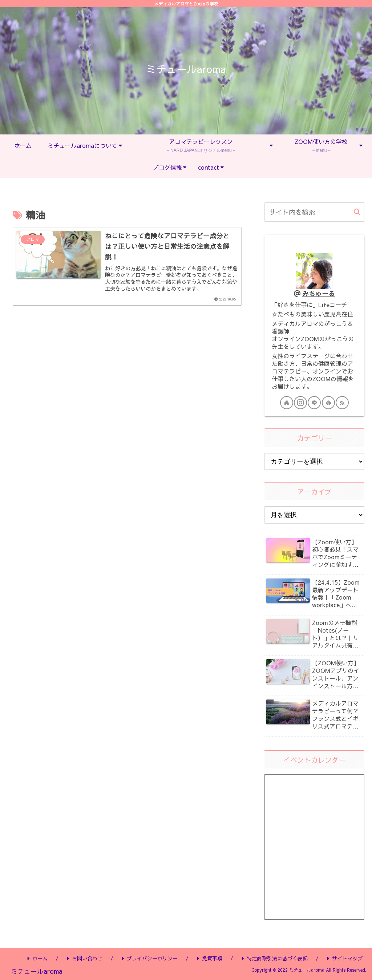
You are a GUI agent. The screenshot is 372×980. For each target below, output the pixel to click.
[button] (357, 212)
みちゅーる (319, 293)
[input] (314, 212)
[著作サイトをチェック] (287, 403)
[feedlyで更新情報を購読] (328, 403)
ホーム (37, 958)
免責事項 (209, 958)
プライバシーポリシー (149, 958)
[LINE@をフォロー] (314, 403)
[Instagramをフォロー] (300, 403)
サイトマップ (345, 958)
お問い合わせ (84, 958)
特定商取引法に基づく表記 (274, 958)
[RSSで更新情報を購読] (342, 403)
